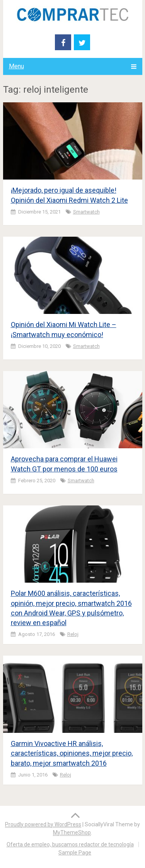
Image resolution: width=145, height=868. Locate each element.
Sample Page (75, 853)
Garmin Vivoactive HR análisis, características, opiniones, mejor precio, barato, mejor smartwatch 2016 (72, 753)
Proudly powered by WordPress (43, 824)
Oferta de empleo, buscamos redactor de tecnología (70, 844)
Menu (16, 66)
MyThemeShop (72, 832)
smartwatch (86, 212)
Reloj (73, 634)
